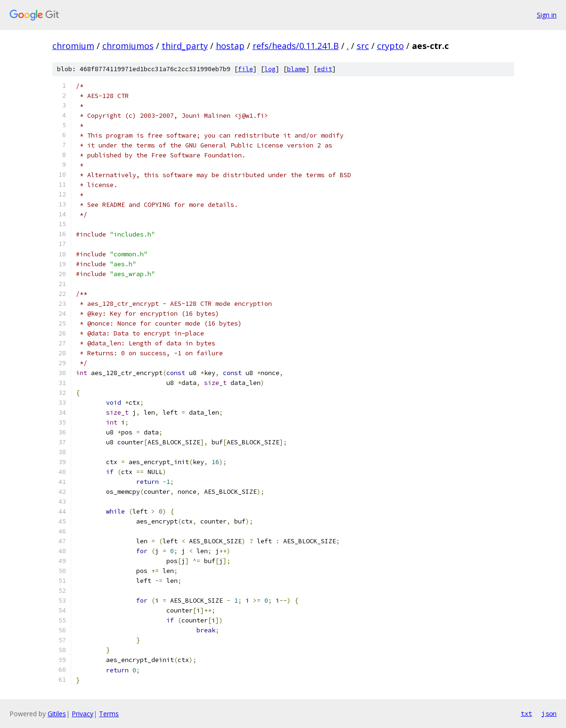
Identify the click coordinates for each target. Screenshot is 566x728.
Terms (109, 714)
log (270, 69)
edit (325, 69)
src (363, 46)
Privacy (82, 714)
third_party (185, 46)
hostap (230, 46)
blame (296, 69)
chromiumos (128, 46)
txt (526, 713)
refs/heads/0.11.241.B (296, 46)
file (246, 69)
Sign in (547, 15)
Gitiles (57, 714)
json (549, 713)
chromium (73, 46)
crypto (390, 46)
